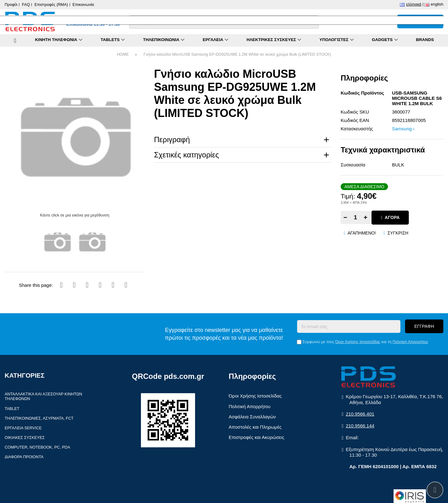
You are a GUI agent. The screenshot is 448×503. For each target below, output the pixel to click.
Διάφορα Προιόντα (24, 457)
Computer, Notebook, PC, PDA (37, 447)
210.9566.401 (360, 414)
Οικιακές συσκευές (25, 438)
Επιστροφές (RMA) (51, 5)
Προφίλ (11, 5)
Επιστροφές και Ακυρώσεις (257, 437)
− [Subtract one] (345, 217)
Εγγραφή (424, 326)
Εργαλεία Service (23, 428)
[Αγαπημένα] (374, 21)
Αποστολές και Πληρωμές (255, 427)
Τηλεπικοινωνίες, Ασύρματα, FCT (39, 418)
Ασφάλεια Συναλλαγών (252, 417)
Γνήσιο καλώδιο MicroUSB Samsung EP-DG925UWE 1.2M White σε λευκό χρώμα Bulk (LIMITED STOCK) (237, 54)
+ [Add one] (366, 217)
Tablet (12, 409)
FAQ (26, 5)
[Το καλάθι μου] (420, 21)
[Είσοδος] (388, 21)
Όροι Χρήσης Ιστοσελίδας (358, 342)
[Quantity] (355, 217)
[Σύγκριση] (361, 21)
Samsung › (403, 129)
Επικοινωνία (83, 5)
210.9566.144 (360, 426)
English (437, 4)
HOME (123, 54)
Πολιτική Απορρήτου (410, 342)
